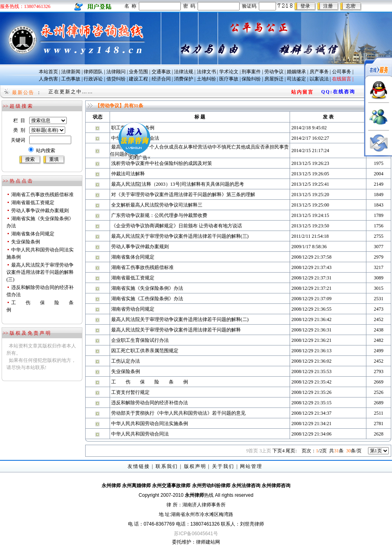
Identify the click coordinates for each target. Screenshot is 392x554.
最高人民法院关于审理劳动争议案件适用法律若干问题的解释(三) (40, 272)
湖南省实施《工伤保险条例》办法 (147, 299)
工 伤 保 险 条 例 (150, 382)
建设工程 (138, 79)
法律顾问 (116, 72)
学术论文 (229, 72)
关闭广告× (125, 143)
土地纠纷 (206, 79)
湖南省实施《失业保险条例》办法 (147, 288)
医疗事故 (229, 79)
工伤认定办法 (126, 361)
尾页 (291, 451)
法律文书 (206, 72)
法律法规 (184, 72)
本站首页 (48, 72)
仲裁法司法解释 (128, 174)
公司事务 (342, 72)
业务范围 (138, 72)
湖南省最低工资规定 (33, 203)
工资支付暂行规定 (130, 392)
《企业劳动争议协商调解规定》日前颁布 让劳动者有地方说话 (177, 226)
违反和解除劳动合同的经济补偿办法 (150, 403)
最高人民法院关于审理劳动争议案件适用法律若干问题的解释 (176, 330)
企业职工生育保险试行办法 (140, 340)
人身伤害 (48, 79)
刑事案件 (251, 72)
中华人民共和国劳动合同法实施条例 (150, 424)
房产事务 (319, 72)
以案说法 (319, 79)
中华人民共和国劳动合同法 (140, 434)
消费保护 (184, 79)
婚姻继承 (296, 72)
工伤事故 (71, 79)
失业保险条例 (26, 242)
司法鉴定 (296, 79)
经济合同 (161, 79)
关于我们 (223, 466)
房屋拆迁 (274, 79)
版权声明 (195, 466)
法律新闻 (71, 72)
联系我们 (167, 466)
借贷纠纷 (116, 79)
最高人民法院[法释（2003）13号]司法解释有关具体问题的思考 (178, 184)
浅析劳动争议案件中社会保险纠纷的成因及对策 (162, 163)
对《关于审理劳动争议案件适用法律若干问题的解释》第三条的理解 (183, 195)
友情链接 (139, 466)
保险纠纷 (251, 79)
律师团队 (93, 72)
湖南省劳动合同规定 (133, 309)
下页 (278, 451)
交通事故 (161, 72)
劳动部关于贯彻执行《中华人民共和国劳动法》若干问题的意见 (178, 413)
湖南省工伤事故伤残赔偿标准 (42, 195)
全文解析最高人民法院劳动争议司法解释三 (157, 205)
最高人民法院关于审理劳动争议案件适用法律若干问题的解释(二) (180, 319)
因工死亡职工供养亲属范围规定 (145, 351)
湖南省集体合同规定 (33, 234)
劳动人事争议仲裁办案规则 (40, 211)
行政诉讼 (93, 79)
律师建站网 (208, 542)
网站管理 (251, 466)
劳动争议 (274, 72)
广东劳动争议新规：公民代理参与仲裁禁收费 (159, 215)
